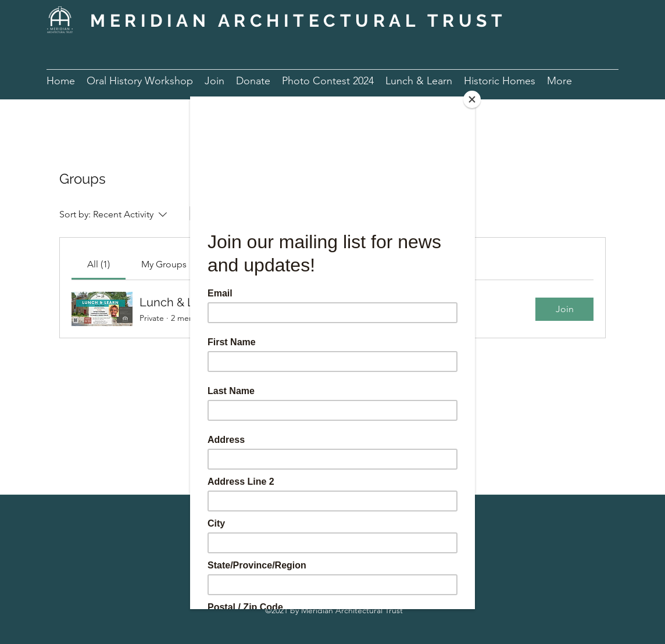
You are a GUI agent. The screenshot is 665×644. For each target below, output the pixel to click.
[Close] (472, 99)
